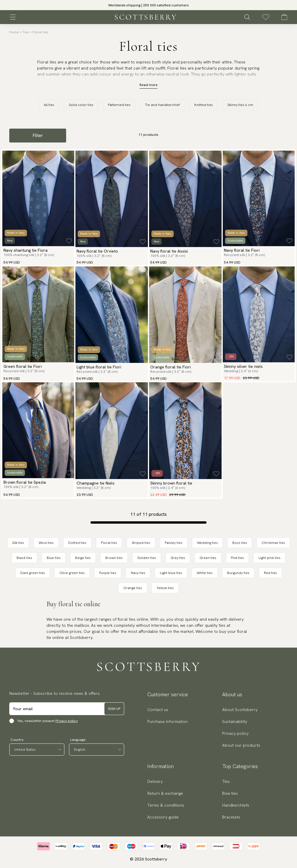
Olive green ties (72, 573)
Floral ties (40, 32)
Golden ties (147, 558)
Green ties (208, 558)
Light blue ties (171, 573)
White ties (205, 573)
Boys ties (240, 543)
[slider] (148, 5)
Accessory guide (163, 817)
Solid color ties (81, 105)
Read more (148, 85)
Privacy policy (67, 721)
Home (14, 32)
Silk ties (18, 543)
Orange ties (133, 588)
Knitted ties (204, 105)
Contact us (158, 710)
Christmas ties (273, 543)
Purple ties (108, 573)
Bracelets (231, 817)
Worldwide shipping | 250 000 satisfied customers (148, 5)
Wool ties (46, 543)
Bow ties (230, 793)
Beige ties (83, 558)
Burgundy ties (238, 573)
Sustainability (235, 721)
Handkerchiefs (236, 805)
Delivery (155, 781)
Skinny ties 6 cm (240, 105)
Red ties (270, 573)
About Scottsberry (240, 710)
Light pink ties (269, 558)
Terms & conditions (166, 805)
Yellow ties (165, 588)
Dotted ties (77, 543)
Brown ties (114, 558)
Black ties (24, 558)
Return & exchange (165, 793)
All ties (49, 105)
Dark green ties (33, 573)
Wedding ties (207, 543)
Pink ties (237, 558)
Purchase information (167, 721)
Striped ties (141, 543)
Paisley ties (174, 543)
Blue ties (54, 558)
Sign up (114, 709)
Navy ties (138, 573)
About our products (241, 745)
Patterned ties (119, 105)
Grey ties (178, 558)
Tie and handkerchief (162, 105)
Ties (26, 32)
